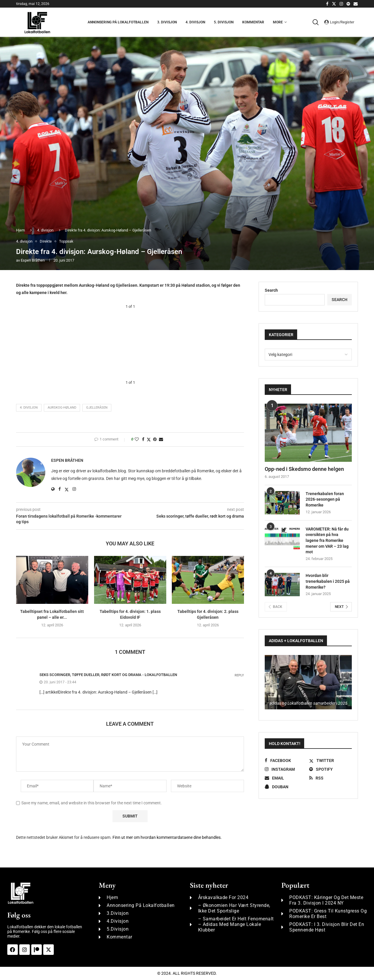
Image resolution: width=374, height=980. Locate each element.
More (278, 22)
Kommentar (253, 22)
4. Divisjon (195, 22)
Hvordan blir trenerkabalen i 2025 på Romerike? (328, 581)
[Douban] (286, 787)
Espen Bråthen (33, 260)
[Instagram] (341, 4)
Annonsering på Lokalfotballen (118, 22)
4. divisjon (45, 230)
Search (271, 290)
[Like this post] (137, 439)
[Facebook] (327, 4)
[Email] (356, 4)
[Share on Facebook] (143, 439)
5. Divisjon (224, 22)
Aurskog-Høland (62, 408)
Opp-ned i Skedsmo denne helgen (304, 469)
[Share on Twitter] (149, 439)
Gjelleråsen (97, 408)
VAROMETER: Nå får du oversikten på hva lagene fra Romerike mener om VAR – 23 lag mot (327, 540)
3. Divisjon (167, 22)
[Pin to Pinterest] (155, 439)
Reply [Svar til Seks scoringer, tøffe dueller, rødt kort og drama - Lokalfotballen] (239, 675)
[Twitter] (334, 4)
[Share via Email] (161, 439)
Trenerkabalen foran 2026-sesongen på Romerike (325, 499)
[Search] (317, 22)
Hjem (20, 230)
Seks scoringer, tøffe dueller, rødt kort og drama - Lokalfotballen (108, 675)
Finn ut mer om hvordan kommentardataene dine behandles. (167, 837)
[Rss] (330, 778)
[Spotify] (348, 4)
